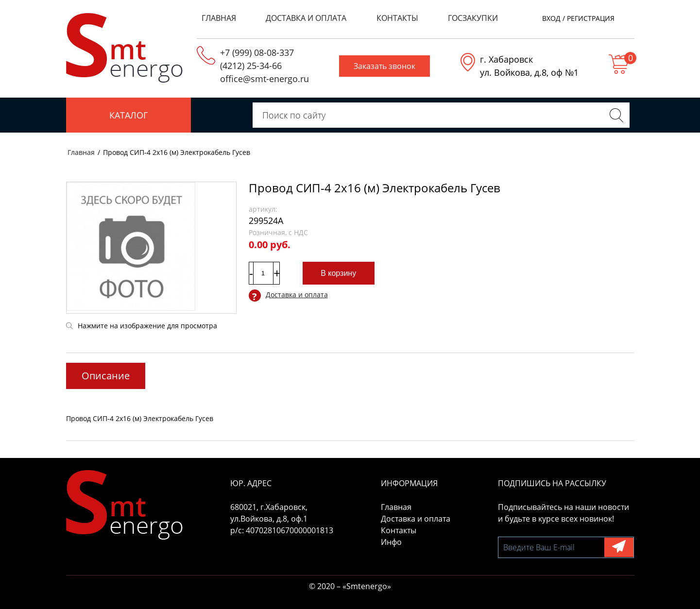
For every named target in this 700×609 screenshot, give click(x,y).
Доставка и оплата (306, 18)
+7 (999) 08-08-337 (257, 52)
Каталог (128, 115)
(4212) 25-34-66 (251, 66)
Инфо (391, 542)
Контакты (397, 18)
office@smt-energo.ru (265, 79)
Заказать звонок (384, 66)
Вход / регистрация (578, 18)
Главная (219, 18)
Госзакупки (473, 18)
